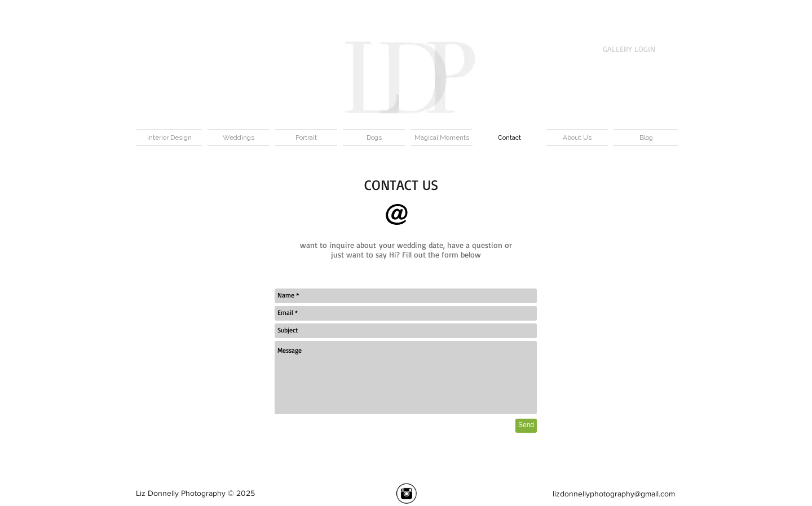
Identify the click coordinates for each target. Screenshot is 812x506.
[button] (676, 17)
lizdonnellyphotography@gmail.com (614, 494)
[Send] (526, 426)
